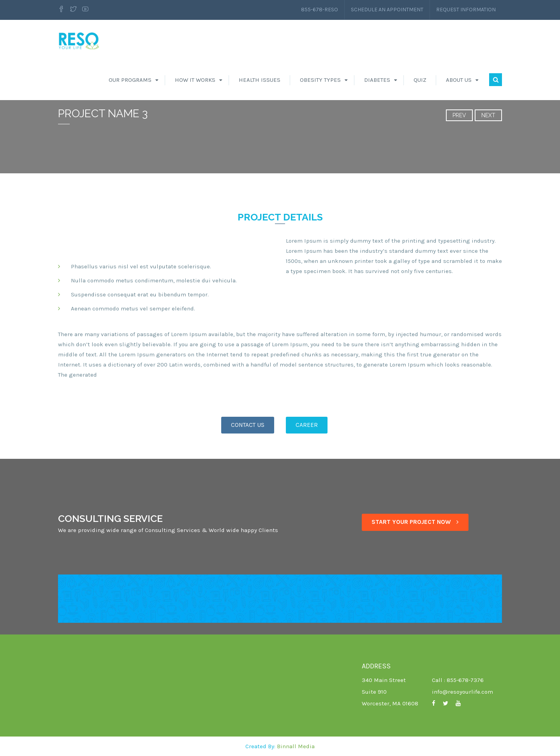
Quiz (420, 80)
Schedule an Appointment (387, 10)
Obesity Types (320, 80)
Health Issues (260, 80)
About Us (459, 80)
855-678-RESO (320, 10)
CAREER (307, 425)
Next (488, 115)
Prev (459, 115)
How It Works (195, 80)
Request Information (466, 10)
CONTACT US (248, 425)
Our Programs (130, 80)
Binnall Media (296, 746)
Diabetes (377, 80)
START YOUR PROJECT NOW (415, 522)
